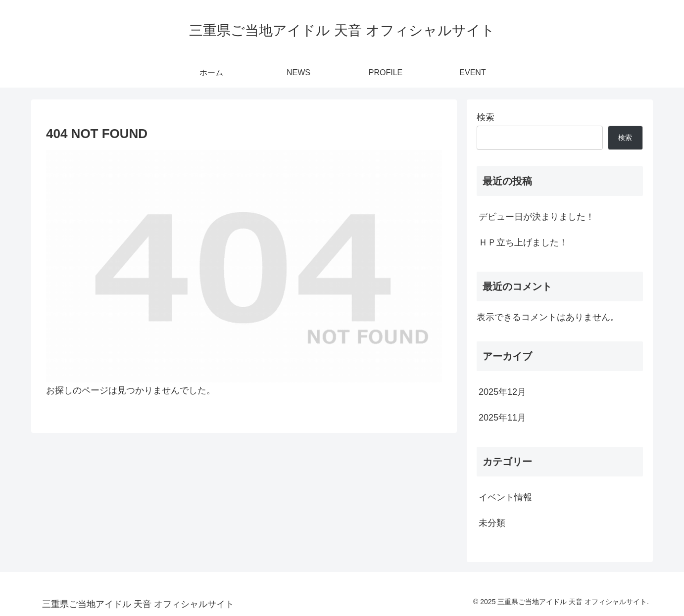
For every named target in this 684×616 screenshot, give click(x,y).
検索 (486, 117)
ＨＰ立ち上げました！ (523, 242)
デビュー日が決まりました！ (537, 217)
